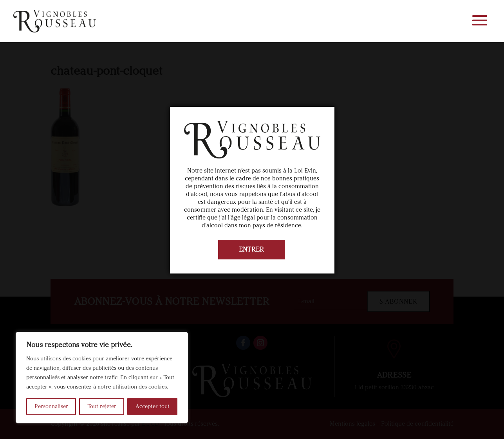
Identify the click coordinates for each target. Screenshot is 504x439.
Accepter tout (153, 406)
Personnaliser (51, 406)
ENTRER (251, 249)
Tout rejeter (102, 406)
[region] (102, 378)
